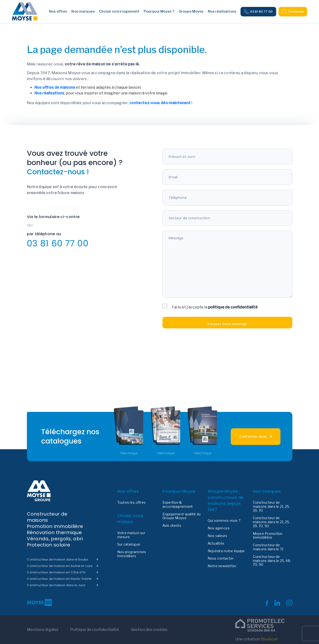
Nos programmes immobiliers (132, 554)
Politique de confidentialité (95, 630)
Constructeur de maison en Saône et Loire (60, 566)
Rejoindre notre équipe (226, 551)
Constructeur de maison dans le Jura (56, 585)
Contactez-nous (253, 437)
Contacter (293, 12)
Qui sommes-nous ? (224, 521)
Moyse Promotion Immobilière (268, 536)
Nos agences (219, 528)
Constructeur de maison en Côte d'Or (56, 572)
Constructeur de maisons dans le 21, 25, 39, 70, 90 (271, 522)
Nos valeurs (218, 536)
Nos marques (267, 491)
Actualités (216, 543)
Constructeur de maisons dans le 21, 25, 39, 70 (271, 507)
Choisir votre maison (130, 519)
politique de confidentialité (233, 307)
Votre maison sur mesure (131, 535)
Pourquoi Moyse (179, 491)
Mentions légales (43, 630)
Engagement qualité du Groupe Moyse (182, 516)
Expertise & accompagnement (178, 505)
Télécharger (129, 453)
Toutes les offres (132, 503)
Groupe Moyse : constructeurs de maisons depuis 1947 (226, 500)
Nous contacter (221, 558)
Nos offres (128, 491)
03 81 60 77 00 (258, 12)
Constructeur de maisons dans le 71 (268, 547)
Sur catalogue (129, 544)
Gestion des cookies (149, 630)
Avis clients (172, 526)
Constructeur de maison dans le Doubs (57, 559)
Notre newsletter (222, 566)
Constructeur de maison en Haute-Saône (59, 579)
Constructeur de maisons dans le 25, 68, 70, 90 (272, 561)
